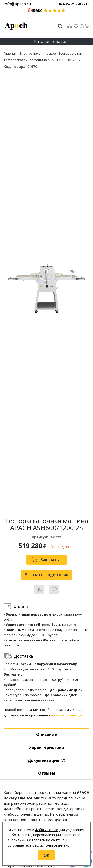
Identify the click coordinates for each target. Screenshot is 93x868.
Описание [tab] (46, 734)
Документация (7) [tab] (46, 760)
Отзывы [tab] (47, 773)
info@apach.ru (17, 4)
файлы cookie (47, 830)
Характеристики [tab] (47, 747)
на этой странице (66, 715)
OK (46, 855)
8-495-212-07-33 (74, 4)
